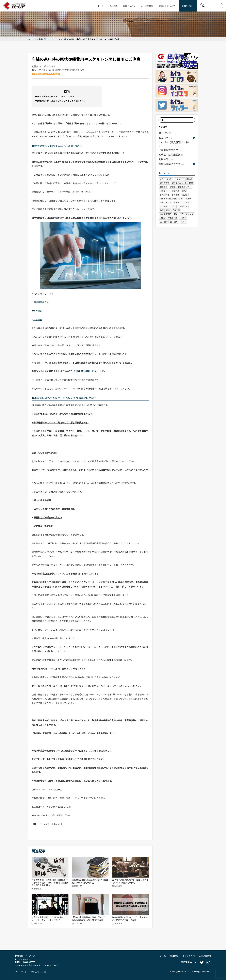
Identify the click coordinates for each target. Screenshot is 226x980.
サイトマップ (21, 972)
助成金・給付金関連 (171, 154)
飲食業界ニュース (179, 183)
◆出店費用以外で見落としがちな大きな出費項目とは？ (60, 101)
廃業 (176, 214)
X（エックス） (166, 179)
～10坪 (183, 218)
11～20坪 (164, 222)
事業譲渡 (176, 195)
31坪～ (183, 222)
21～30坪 (174, 222)
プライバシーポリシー (39, 972)
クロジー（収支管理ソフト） (174, 144)
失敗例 (188, 199)
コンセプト (165, 191)
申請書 (176, 202)
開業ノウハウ (129, 6)
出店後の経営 (54, 70)
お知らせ (165, 138)
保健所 (163, 218)
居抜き (189, 179)
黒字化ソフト (167, 133)
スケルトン (187, 202)
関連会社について (167, 6)
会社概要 (113, 6)
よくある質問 (147, 6)
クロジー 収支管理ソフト (180, 187)
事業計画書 (165, 195)
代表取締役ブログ (171, 150)
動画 (162, 210)
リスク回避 (61, 39)
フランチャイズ (187, 214)
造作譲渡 (164, 206)
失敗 (181, 199)
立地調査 (37, 319)
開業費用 (164, 187)
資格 (184, 191)
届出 (168, 210)
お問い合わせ (188, 6)
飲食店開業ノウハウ (45, 39)
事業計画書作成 (41, 302)
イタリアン (179, 179)
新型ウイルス (165, 202)
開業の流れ (166, 159)
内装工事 (176, 210)
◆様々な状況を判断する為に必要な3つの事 (55, 96)
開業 (191, 183)
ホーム (100, 6)
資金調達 (176, 191)
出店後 (185, 195)
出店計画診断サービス (86, 371)
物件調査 (37, 311)
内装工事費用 (165, 214)
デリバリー (183, 206)
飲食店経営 (39, 74)
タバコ (173, 206)
